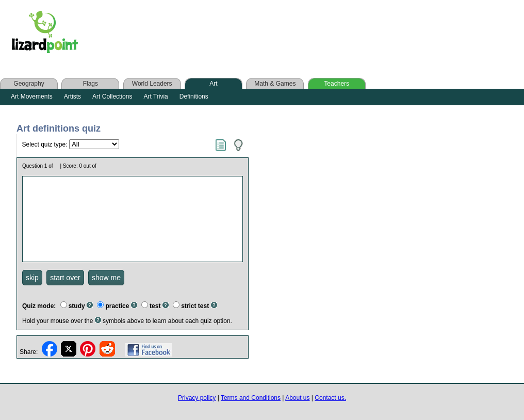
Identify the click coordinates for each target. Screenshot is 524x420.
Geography (29, 84)
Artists (72, 96)
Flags (91, 84)
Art (213, 84)
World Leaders (152, 84)
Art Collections (112, 96)
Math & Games (275, 84)
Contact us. (330, 398)
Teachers (337, 84)
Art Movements (32, 96)
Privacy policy (197, 398)
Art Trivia (155, 96)
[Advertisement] (293, 35)
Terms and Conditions (251, 398)
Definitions (194, 96)
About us (297, 398)
